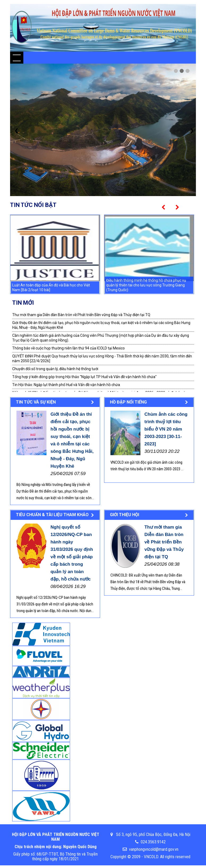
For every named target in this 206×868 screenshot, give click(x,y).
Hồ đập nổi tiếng (128, 402)
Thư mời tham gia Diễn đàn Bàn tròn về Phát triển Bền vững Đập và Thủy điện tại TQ (81, 315)
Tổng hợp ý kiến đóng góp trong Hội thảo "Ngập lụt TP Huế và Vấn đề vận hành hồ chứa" (84, 377)
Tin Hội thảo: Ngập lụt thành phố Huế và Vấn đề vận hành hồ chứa (66, 385)
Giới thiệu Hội (125, 515)
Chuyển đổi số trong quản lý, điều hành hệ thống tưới (55, 369)
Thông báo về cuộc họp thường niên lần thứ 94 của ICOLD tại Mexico (68, 348)
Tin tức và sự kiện (36, 402)
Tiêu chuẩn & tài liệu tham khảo (52, 515)
